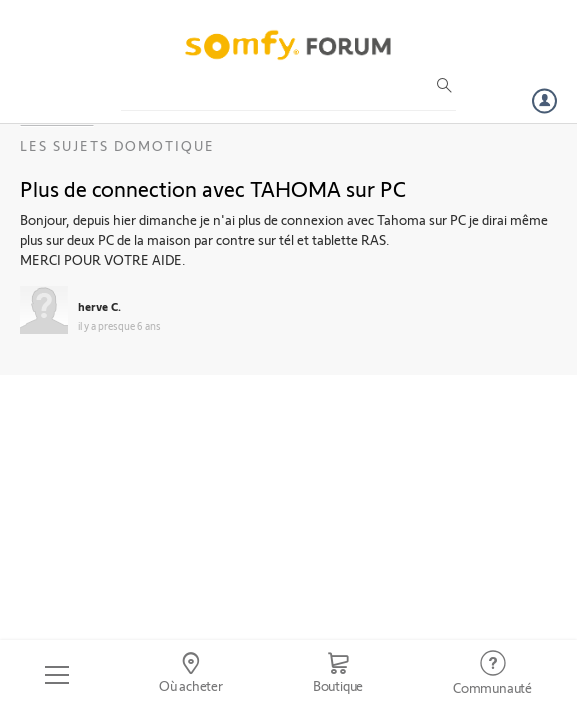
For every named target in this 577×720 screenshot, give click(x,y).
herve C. (99, 306)
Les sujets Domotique (117, 145)
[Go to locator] (191, 675)
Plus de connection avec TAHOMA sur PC (213, 188)
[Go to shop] (338, 675)
